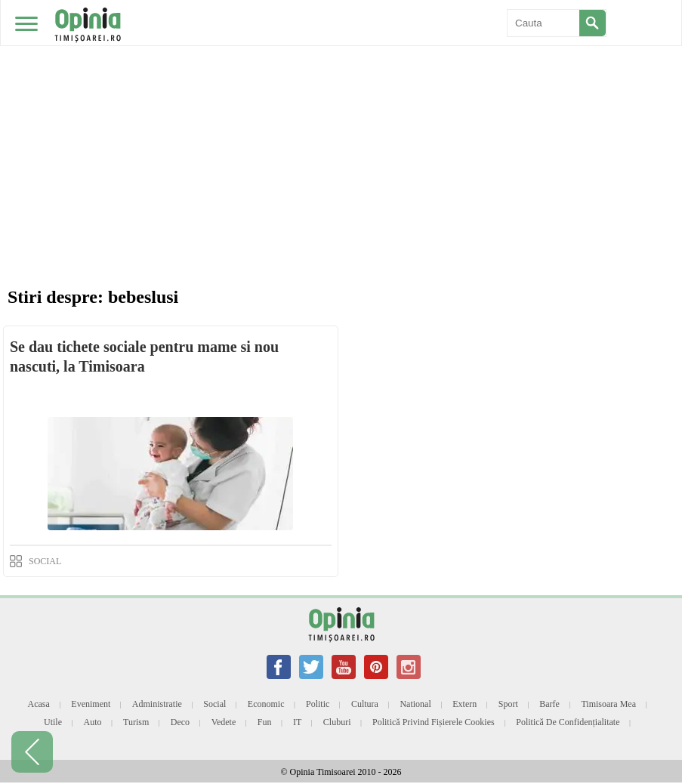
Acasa (38, 704)
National (415, 704)
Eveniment (91, 704)
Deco (180, 722)
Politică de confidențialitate (568, 722)
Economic (266, 704)
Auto (93, 722)
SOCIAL (45, 561)
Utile (53, 722)
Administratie (157, 704)
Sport (508, 704)
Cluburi (337, 722)
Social (214, 704)
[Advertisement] (341, 113)
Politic (318, 704)
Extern (464, 704)
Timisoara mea (608, 704)
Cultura (365, 704)
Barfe (549, 704)
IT (297, 722)
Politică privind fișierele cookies (434, 722)
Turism (136, 722)
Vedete (224, 722)
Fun (265, 722)
